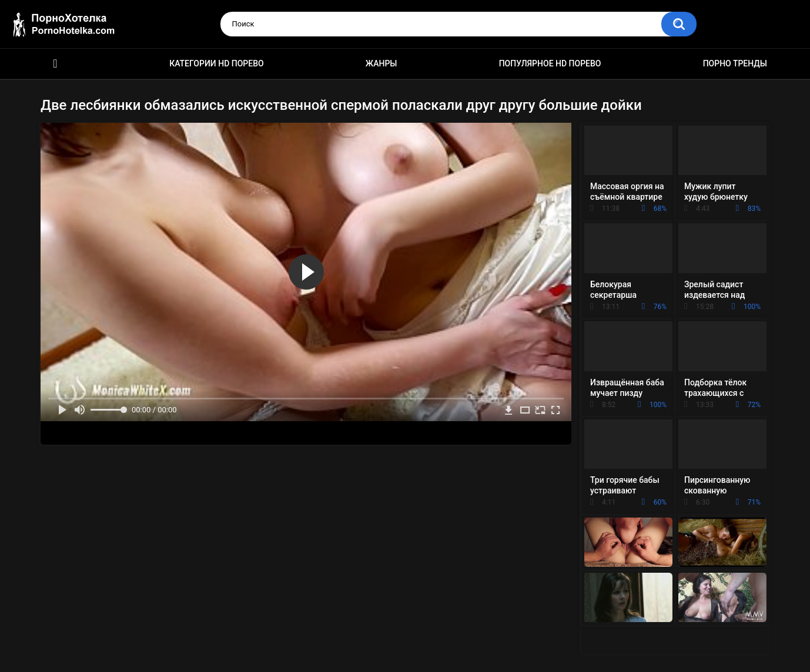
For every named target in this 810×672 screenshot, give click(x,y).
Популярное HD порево (550, 63)
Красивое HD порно (55, 64)
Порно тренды (735, 63)
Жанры (381, 63)
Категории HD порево (217, 63)
